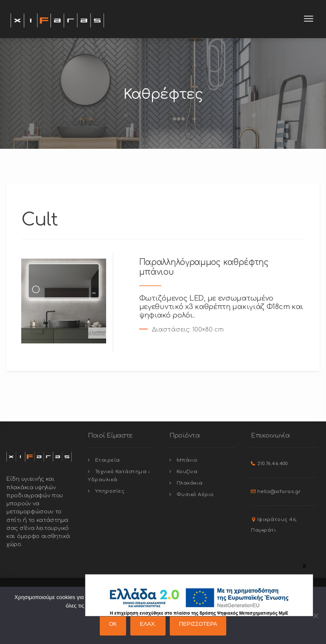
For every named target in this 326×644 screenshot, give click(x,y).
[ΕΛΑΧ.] (315, 616)
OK (113, 624)
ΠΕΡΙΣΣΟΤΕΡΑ (198, 624)
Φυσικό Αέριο (195, 495)
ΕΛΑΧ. (148, 624)
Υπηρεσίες (110, 491)
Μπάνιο (187, 460)
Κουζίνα (187, 472)
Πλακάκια (190, 483)
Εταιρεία (108, 460)
